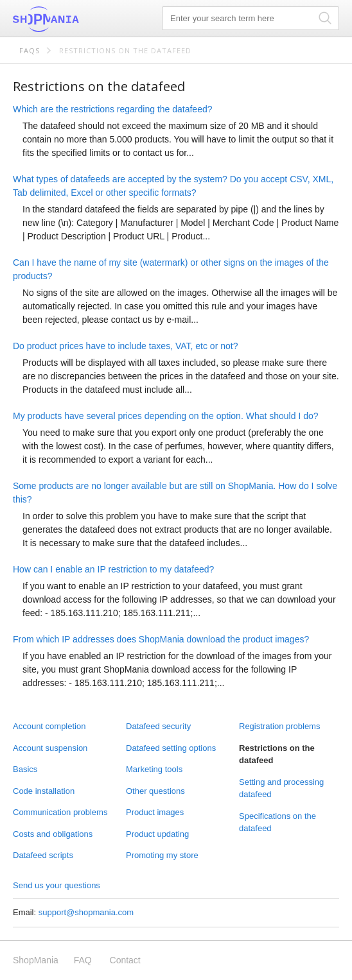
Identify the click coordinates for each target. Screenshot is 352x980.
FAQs (30, 50)
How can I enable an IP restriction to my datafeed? (113, 569)
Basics (25, 769)
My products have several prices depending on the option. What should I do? (166, 416)
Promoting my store (162, 855)
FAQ (83, 960)
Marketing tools (154, 769)
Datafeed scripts (43, 855)
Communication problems (60, 812)
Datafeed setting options (171, 748)
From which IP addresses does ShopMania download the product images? (161, 639)
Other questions (155, 791)
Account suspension (50, 748)
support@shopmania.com (86, 912)
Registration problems (279, 726)
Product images (155, 812)
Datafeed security (158, 726)
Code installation (44, 791)
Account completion (49, 726)
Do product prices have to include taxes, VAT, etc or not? (125, 346)
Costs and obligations (53, 834)
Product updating (157, 834)
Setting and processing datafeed (281, 788)
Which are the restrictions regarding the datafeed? (113, 109)
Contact (125, 960)
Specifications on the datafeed (277, 822)
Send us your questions (57, 885)
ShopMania (77, 19)
